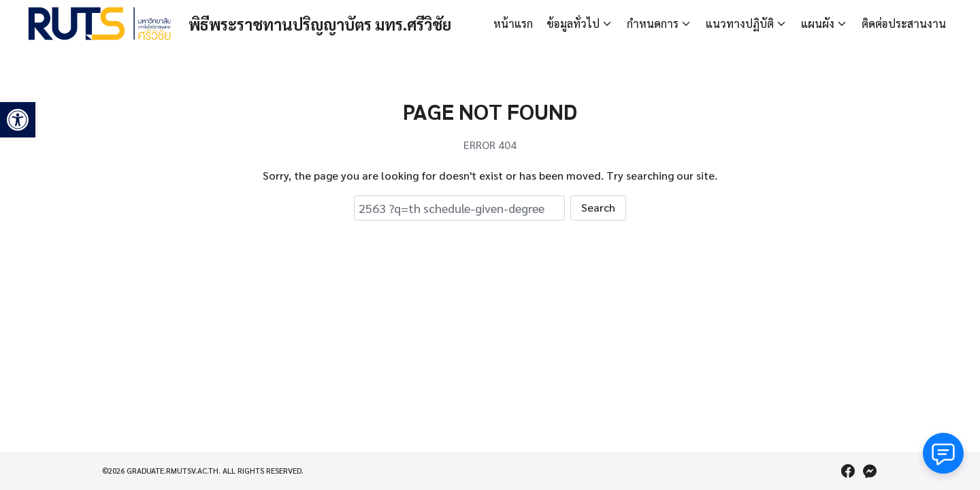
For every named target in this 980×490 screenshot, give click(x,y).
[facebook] (848, 471)
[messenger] (870, 471)
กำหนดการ (653, 23)
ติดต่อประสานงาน (904, 23)
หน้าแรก (513, 23)
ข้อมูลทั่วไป (573, 23)
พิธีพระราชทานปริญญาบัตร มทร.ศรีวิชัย (335, 24)
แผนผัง (818, 23)
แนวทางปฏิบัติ (740, 23)
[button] (18, 120)
